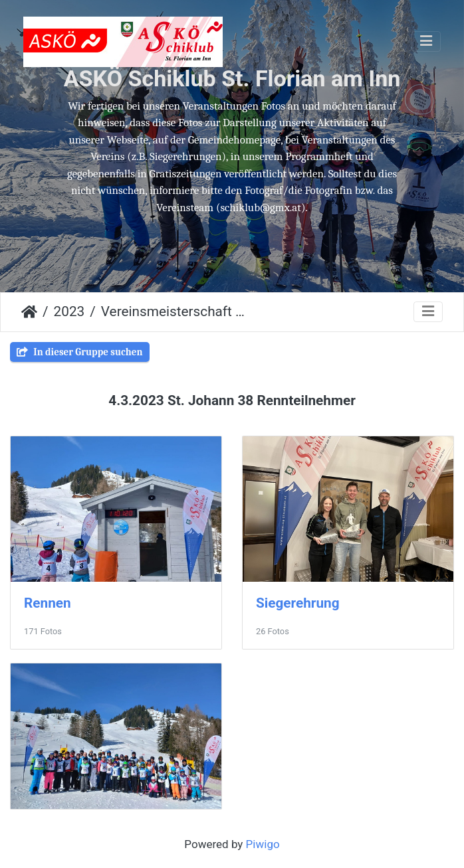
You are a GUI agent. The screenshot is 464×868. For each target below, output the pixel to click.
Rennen (48, 603)
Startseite (29, 312)
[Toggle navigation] (426, 42)
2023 (69, 311)
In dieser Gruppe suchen (80, 352)
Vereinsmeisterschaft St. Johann (176, 311)
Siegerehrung (298, 603)
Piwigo (263, 844)
